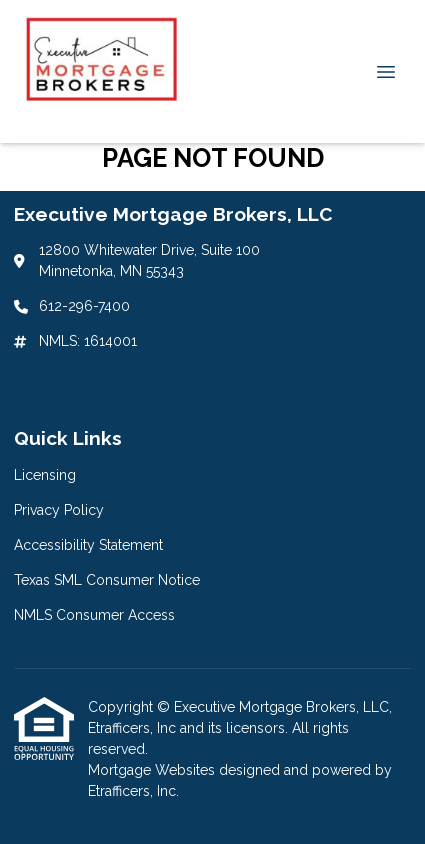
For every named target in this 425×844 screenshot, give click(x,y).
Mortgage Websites (153, 770)
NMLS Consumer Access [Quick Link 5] (94, 615)
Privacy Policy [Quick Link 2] (59, 510)
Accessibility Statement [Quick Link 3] (88, 545)
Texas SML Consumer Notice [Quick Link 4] (107, 580)
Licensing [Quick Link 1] (45, 475)
